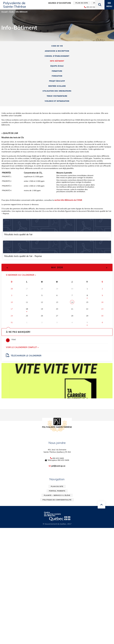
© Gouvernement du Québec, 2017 (57, 524)
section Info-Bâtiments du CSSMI (68, 200)
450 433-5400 (58, 458)
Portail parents (57, 491)
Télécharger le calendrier (24, 355)
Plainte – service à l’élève (57, 495)
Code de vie (57, 46)
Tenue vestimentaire (57, 96)
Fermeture (57, 71)
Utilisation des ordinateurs (57, 91)
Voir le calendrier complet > (22, 347)
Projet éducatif (57, 81)
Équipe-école (57, 66)
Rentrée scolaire (57, 86)
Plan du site (57, 486)
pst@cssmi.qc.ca (58, 466)
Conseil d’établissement (57, 56)
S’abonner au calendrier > (21, 275)
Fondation (57, 76)
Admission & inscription (57, 51)
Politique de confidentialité (57, 500)
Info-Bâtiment (57, 61)
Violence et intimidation (57, 101)
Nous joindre (57, 443)
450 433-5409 (63, 460)
